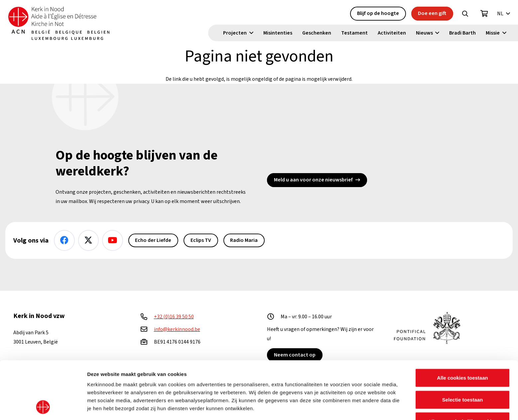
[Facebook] (64, 240)
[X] (89, 240)
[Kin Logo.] (59, 23)
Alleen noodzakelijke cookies (462, 367)
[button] (465, 14)
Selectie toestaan (463, 345)
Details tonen (359, 407)
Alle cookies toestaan (462, 324)
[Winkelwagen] (484, 14)
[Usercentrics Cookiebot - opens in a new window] (43, 407)
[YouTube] (113, 240)
